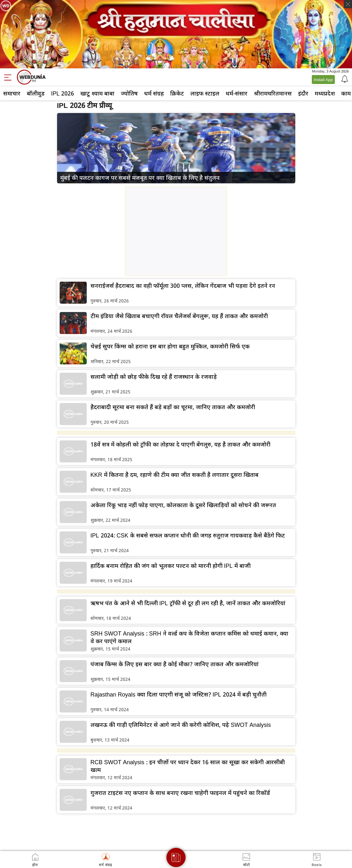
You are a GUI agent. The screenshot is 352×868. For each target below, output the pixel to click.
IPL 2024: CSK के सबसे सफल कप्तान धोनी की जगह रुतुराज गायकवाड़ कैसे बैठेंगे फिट (188, 535)
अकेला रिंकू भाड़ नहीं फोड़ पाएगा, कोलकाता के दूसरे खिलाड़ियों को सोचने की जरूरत (183, 505)
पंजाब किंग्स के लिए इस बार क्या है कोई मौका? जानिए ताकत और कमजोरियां (175, 664)
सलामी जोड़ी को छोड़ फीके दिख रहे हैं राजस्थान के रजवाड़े (154, 377)
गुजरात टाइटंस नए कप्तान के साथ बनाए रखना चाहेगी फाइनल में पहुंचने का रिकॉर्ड (180, 793)
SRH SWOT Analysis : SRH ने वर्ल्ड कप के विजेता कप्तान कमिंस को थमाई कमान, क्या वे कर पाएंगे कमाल (189, 637)
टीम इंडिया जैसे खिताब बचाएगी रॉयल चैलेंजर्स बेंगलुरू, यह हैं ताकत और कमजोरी (179, 316)
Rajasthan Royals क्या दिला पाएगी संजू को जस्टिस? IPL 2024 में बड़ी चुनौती (179, 694)
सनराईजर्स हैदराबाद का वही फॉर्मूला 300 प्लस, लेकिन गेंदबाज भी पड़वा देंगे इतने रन (183, 286)
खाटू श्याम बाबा (97, 93)
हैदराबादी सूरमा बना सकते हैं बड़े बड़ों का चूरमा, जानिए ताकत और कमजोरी (173, 407)
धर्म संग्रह (154, 93)
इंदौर (303, 93)
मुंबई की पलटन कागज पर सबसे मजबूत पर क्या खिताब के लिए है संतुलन (140, 178)
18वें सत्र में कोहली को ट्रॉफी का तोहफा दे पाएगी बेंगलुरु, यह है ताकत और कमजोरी (180, 444)
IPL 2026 (62, 93)
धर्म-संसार (237, 93)
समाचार (12, 93)
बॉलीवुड (36, 93)
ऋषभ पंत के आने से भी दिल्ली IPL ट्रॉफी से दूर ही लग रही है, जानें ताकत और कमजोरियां (188, 603)
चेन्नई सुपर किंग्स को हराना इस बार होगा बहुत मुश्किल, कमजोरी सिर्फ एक (170, 346)
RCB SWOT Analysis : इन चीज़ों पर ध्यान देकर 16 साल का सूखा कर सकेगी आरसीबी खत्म (188, 766)
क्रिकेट (177, 93)
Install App (323, 80)
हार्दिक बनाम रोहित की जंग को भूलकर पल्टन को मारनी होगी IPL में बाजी (171, 566)
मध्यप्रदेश (325, 93)
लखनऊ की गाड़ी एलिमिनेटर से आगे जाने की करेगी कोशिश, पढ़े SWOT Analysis (181, 725)
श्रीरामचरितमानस (273, 93)
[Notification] (344, 79)
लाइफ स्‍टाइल (205, 93)
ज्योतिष (129, 93)
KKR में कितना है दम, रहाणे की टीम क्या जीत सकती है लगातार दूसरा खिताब (175, 475)
